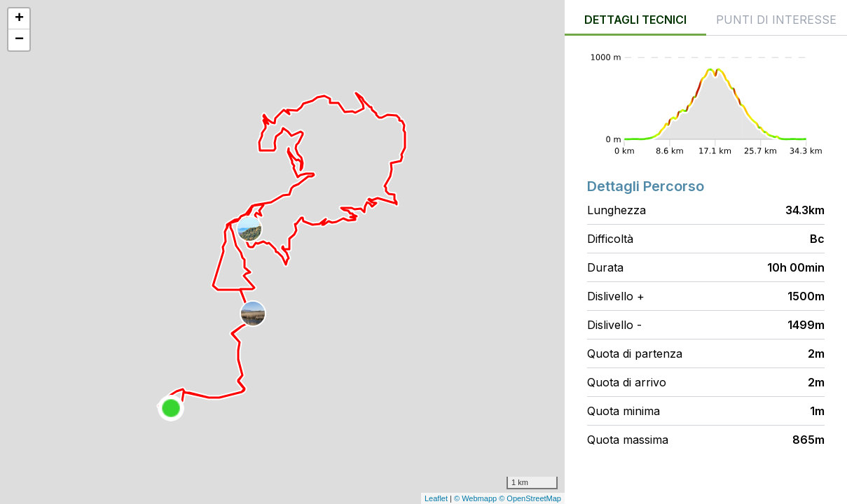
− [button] (19, 40)
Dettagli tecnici (635, 20)
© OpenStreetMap (530, 498)
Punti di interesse (776, 20)
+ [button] (19, 19)
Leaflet (436, 498)
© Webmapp (476, 498)
